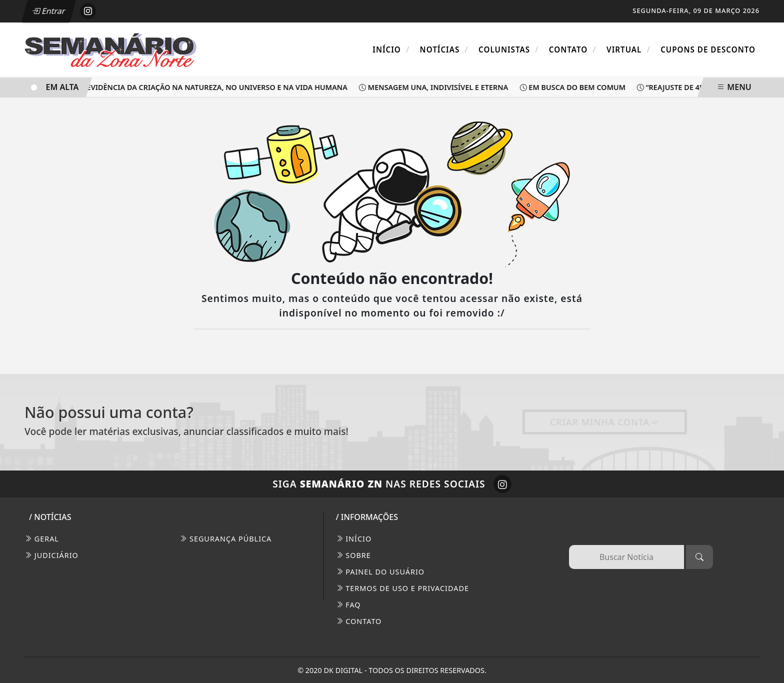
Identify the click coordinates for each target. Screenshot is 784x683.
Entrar (48, 11)
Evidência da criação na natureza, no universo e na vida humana (215, 87)
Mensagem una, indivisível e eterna (435, 87)
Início (391, 49)
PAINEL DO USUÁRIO (380, 572)
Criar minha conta (605, 422)
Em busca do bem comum (576, 87)
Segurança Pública (225, 539)
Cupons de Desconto (708, 49)
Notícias (444, 49)
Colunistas (509, 49)
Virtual (628, 49)
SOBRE (353, 555)
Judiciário (51, 555)
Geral (42, 539)
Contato (573, 49)
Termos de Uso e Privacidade (402, 588)
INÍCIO (354, 539)
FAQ (348, 605)
